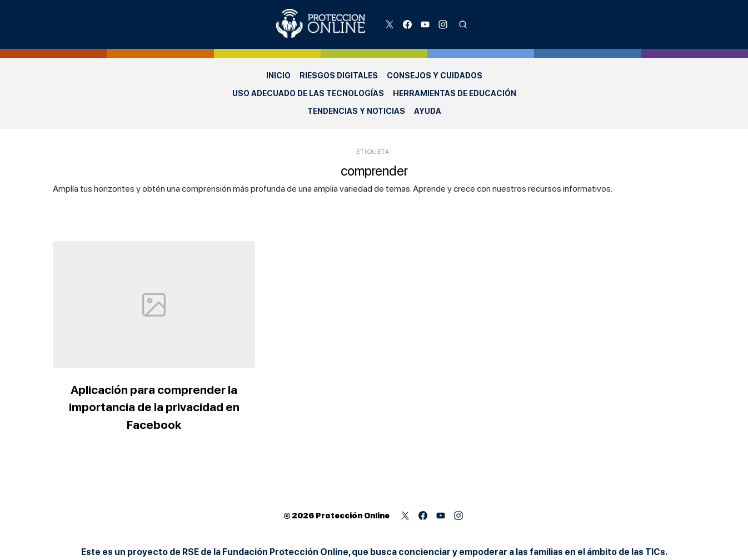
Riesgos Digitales (339, 76)
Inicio (278, 76)
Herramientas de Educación (455, 93)
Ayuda (428, 111)
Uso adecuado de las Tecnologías (308, 93)
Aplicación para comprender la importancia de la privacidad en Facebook (154, 407)
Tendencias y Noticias (356, 111)
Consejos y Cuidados (435, 76)
